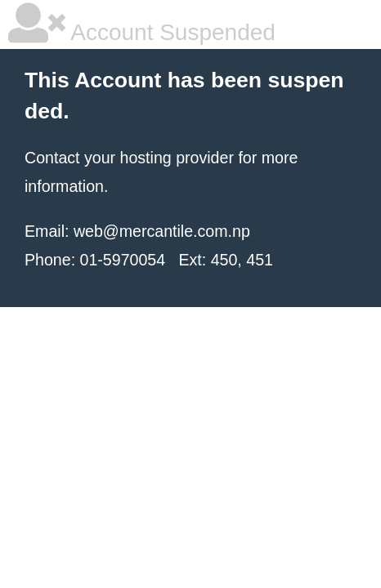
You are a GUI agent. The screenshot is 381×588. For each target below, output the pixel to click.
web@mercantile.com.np (162, 231)
